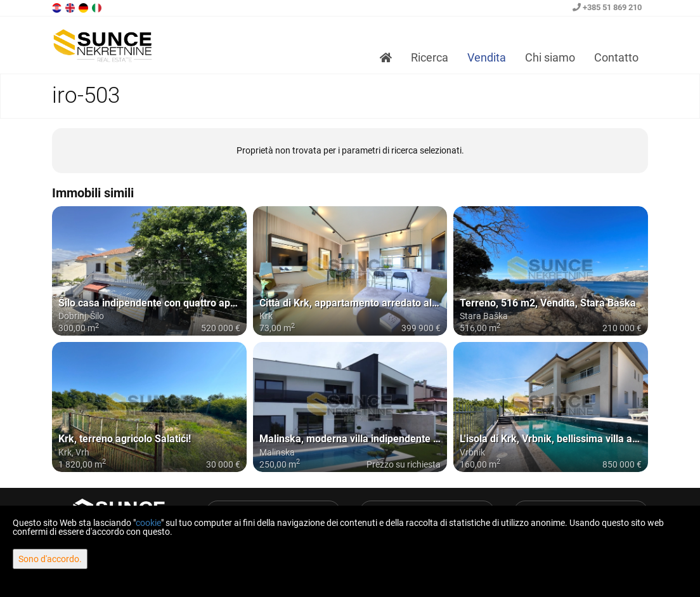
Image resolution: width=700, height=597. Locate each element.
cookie (148, 523)
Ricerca (430, 57)
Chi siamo (550, 57)
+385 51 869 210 (607, 7)
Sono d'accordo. (50, 559)
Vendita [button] (487, 57)
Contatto (616, 57)
